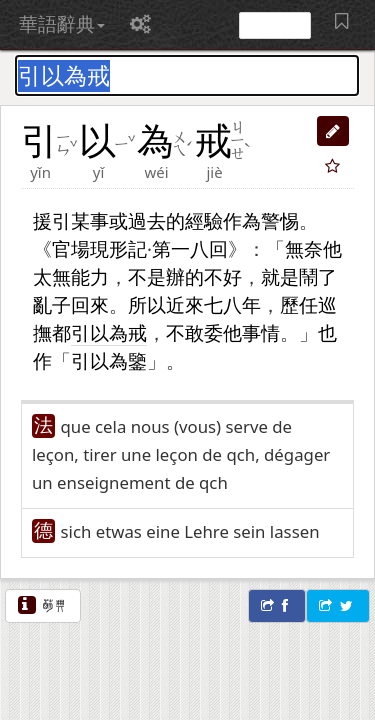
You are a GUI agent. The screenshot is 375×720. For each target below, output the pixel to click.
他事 (242, 332)
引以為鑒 (109, 360)
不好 (223, 276)
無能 (71, 276)
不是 (147, 276)
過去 (147, 220)
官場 (71, 248)
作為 (242, 220)
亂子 (52, 304)
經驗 (204, 220)
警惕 (280, 220)
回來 (90, 304)
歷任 (299, 304)
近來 (185, 304)
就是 (280, 276)
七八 (223, 304)
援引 (52, 220)
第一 (171, 248)
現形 (109, 248)
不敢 (185, 332)
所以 (147, 304)
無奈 (304, 248)
